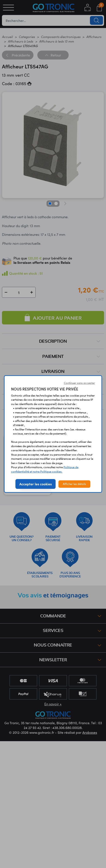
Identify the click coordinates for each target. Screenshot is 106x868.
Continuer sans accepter (79, 383)
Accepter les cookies (36, 484)
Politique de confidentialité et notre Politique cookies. (45, 469)
